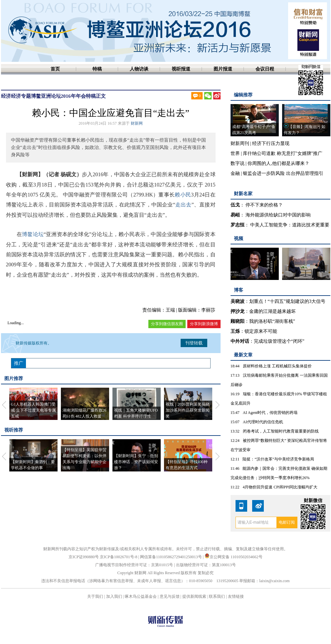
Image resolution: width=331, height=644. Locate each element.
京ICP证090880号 (84, 557)
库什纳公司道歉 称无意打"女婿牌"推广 (283, 153)
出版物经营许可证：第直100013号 (206, 565)
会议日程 (265, 69)
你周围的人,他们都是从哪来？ (278, 163)
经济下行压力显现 (271, 143)
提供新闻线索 (194, 596)
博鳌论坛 (33, 234)
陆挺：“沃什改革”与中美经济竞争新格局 (278, 459)
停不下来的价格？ (264, 205)
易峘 (235, 215)
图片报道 (223, 69)
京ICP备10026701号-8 (119, 557)
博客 (239, 290)
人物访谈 (139, 69)
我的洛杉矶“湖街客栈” (272, 321)
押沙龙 (238, 311)
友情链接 (236, 596)
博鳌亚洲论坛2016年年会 (58, 96)
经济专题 (21, 96)
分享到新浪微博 (204, 324)
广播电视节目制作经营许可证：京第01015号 (134, 565)
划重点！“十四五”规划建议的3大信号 (287, 301)
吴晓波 (238, 301)
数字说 (238, 163)
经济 (6, 96)
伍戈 (235, 205)
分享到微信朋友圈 (167, 324)
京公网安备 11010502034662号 (234, 557)
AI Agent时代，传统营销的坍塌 (270, 413)
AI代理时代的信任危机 (263, 422)
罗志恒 (238, 225)
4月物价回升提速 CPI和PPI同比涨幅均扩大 (280, 487)
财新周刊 (240, 143)
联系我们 (217, 596)
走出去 (183, 205)
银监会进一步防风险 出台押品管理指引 (283, 173)
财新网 (137, 123)
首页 (55, 69)
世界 (235, 153)
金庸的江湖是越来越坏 (272, 311)
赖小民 (183, 195)
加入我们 (114, 596)
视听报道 (181, 69)
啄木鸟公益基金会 (141, 596)
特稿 (97, 69)
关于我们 (95, 596)
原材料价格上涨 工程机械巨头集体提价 (277, 366)
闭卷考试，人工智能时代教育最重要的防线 (281, 431)
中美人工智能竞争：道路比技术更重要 (290, 225)
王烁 (235, 331)
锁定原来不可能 (261, 331)
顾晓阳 (238, 321)
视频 (239, 239)
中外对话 (240, 341)
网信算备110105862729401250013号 (171, 557)
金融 (235, 173)
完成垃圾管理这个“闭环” (279, 341)
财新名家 (243, 194)
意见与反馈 (170, 596)
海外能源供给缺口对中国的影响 (278, 215)
